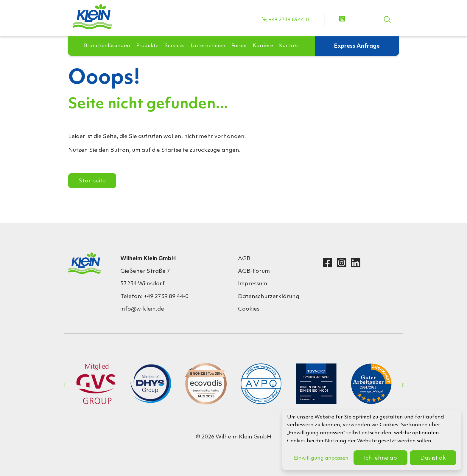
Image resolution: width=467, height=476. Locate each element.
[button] (107, 37)
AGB (244, 259)
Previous (64, 385)
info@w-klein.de (142, 309)
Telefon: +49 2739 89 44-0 (154, 297)
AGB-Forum (254, 271)
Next (403, 385)
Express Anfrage (357, 37)
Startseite (92, 181)
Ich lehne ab (380, 458)
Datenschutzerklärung (269, 297)
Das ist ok (433, 458)
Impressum (253, 284)
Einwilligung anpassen (321, 458)
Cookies (249, 309)
